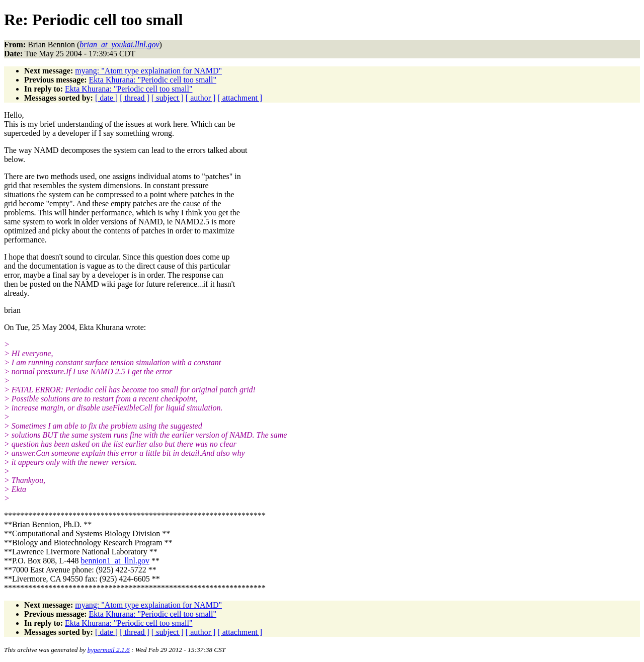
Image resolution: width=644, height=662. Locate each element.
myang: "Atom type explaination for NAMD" (148, 71)
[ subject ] (168, 98)
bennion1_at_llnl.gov (115, 561)
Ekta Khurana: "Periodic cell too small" (153, 80)
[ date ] (106, 98)
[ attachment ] (240, 98)
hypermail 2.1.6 (109, 650)
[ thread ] (135, 98)
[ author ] (201, 98)
